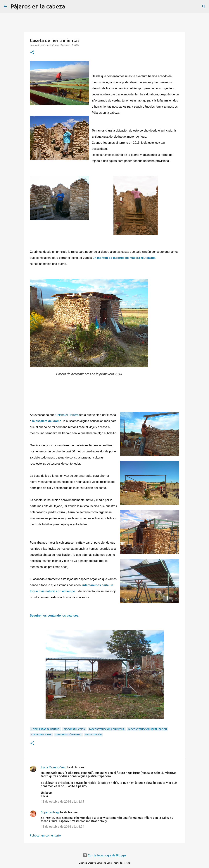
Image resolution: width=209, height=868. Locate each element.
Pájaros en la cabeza (38, 6)
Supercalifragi (50, 812)
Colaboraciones (41, 735)
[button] (32, 53)
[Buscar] (70, 6)
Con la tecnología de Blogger (104, 855)
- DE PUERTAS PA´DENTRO (45, 729)
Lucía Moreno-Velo (54, 767)
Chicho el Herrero (67, 415)
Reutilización (94, 735)
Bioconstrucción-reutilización (148, 729)
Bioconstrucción (74, 729)
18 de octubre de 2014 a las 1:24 (63, 827)
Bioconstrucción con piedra (107, 729)
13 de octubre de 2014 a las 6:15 (63, 801)
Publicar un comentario (45, 835)
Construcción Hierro (68, 735)
